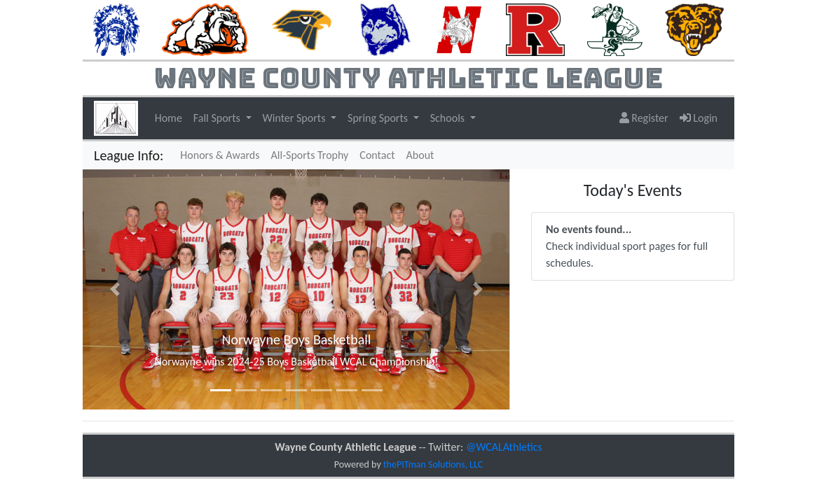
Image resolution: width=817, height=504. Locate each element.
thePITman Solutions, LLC (433, 464)
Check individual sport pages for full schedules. (627, 246)
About (420, 155)
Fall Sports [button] (218, 118)
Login (699, 118)
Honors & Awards (220, 155)
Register (644, 118)
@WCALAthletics (504, 447)
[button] (115, 289)
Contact (377, 155)
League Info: (129, 155)
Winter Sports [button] (296, 118)
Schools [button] (449, 118)
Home (169, 118)
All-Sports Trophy (310, 155)
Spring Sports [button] (379, 118)
